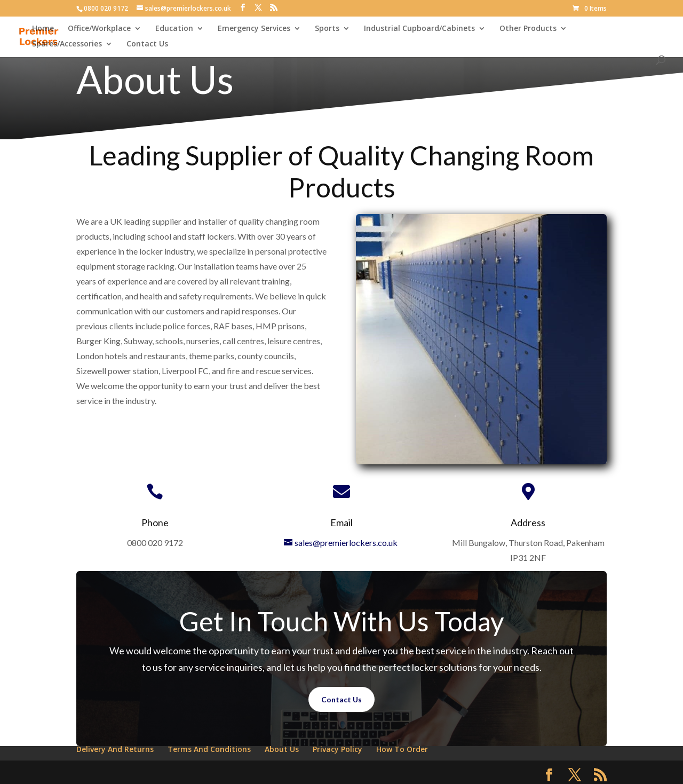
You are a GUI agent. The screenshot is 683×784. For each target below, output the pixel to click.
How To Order (402, 749)
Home (43, 29)
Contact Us (147, 44)
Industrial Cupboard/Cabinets (419, 29)
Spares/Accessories (67, 44)
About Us (282, 749)
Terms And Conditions (209, 749)
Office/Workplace (99, 29)
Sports (327, 29)
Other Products (528, 29)
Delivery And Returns (115, 749)
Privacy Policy (337, 749)
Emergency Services (254, 29)
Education (174, 29)
